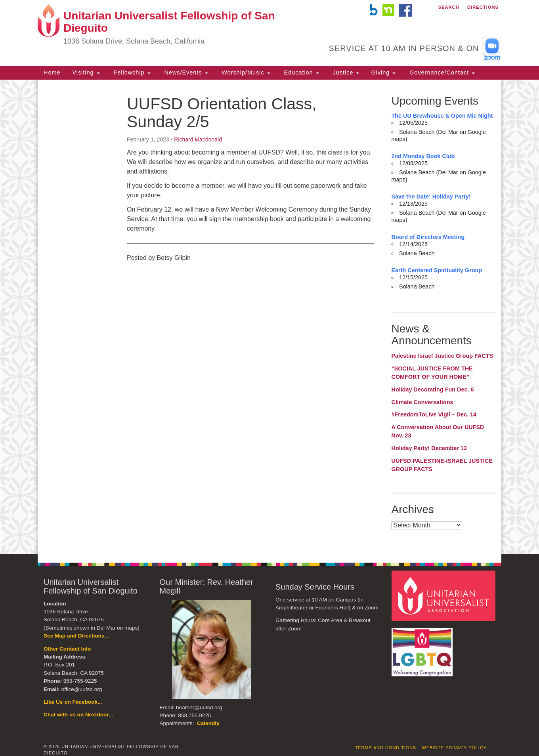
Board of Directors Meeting (428, 237)
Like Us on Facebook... (73, 702)
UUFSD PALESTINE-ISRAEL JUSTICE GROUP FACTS (442, 465)
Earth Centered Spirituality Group (437, 270)
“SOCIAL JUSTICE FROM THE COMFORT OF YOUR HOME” (432, 373)
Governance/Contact (441, 73)
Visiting (86, 73)
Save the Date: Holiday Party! (431, 197)
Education (301, 73)
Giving (383, 73)
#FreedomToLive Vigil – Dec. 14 (434, 414)
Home (52, 73)
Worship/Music (245, 73)
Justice (345, 73)
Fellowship (131, 73)
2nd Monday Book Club (423, 156)
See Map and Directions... (76, 636)
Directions (483, 7)
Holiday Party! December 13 (429, 448)
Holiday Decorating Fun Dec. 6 (433, 389)
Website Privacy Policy (454, 748)
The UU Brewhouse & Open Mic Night (442, 116)
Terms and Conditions (386, 748)
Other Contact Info (67, 649)
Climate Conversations (422, 402)
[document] (269, 317)
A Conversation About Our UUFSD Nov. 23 (438, 431)
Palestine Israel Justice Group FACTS (442, 356)
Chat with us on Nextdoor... (78, 715)
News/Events (185, 73)
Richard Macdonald (198, 139)
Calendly (208, 723)
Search (449, 7)
